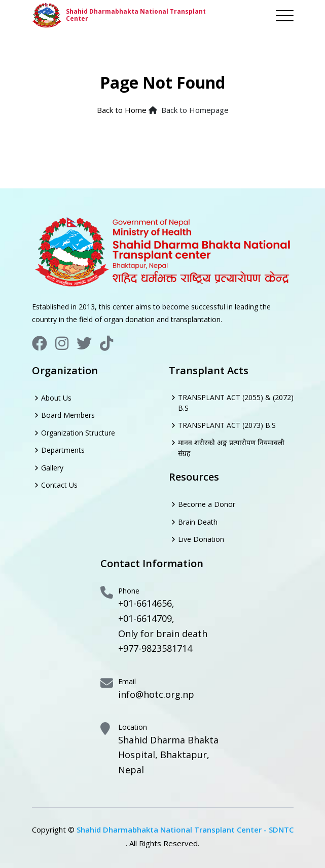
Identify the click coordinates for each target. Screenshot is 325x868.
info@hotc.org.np (156, 694)
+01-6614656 (145, 603)
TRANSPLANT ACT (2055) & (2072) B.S (236, 403)
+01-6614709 (145, 618)
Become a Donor (207, 504)
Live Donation (201, 539)
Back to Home (122, 110)
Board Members (68, 415)
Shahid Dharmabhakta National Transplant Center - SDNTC (185, 830)
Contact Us (59, 485)
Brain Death (198, 522)
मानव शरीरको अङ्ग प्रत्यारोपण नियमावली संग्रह (231, 448)
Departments (63, 450)
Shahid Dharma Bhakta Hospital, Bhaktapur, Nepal (168, 755)
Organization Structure (78, 433)
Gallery (52, 468)
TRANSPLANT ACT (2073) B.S (227, 425)
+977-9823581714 (155, 648)
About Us (56, 398)
